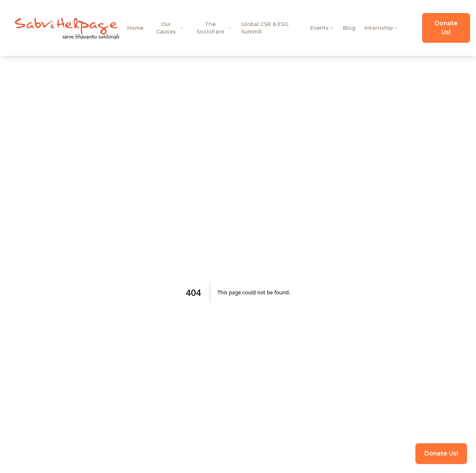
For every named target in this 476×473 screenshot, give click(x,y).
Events (322, 28)
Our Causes (170, 28)
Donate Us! (446, 28)
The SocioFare (214, 28)
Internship (381, 28)
